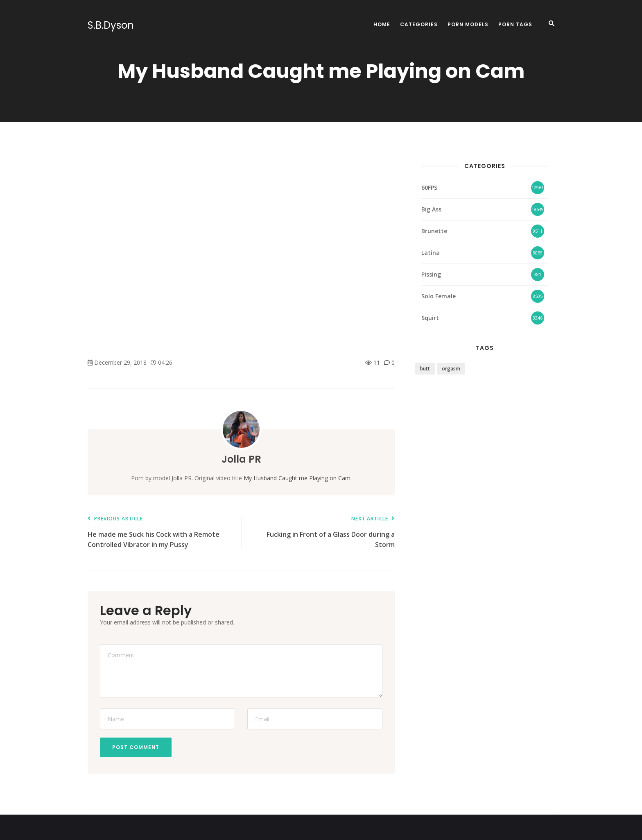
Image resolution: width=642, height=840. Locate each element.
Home (382, 24)
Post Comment (136, 747)
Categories (419, 24)
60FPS (429, 187)
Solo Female (439, 296)
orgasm (451, 369)
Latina (431, 253)
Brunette (434, 231)
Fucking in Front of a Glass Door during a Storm (322, 532)
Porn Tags (515, 24)
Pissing (431, 274)
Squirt (430, 318)
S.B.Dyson (111, 25)
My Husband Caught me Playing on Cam (297, 478)
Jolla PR (241, 459)
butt (425, 369)
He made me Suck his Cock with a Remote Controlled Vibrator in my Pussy (160, 532)
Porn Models (468, 24)
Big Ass (431, 209)
